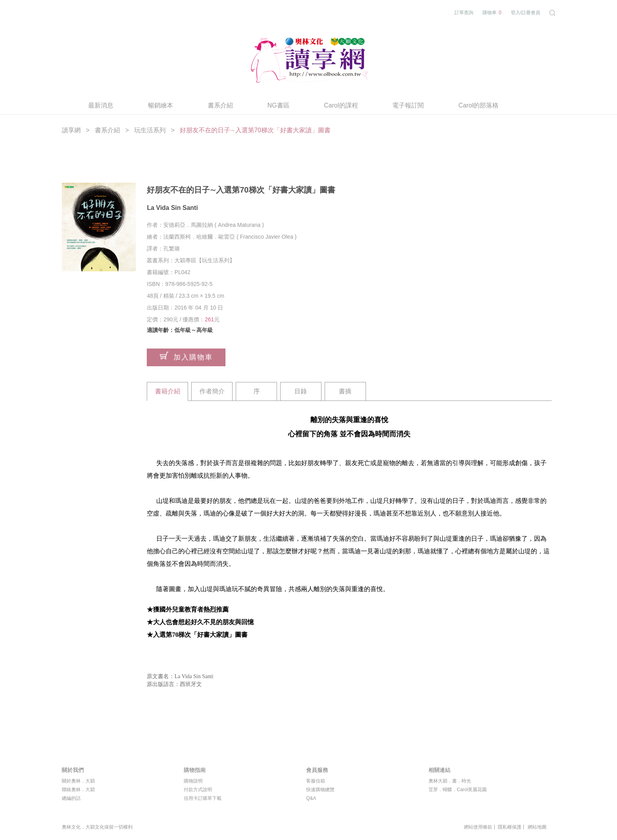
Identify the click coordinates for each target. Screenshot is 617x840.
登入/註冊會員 (526, 13)
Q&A (311, 798)
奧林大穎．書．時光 (450, 781)
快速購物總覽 (320, 790)
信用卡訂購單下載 (203, 798)
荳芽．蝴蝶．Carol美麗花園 (458, 790)
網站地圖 (537, 827)
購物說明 (193, 781)
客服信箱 (316, 781)
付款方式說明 (198, 790)
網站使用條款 (478, 827)
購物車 (492, 13)
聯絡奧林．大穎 (78, 790)
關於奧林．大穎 (78, 781)
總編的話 (71, 798)
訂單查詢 (464, 13)
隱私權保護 (510, 827)
